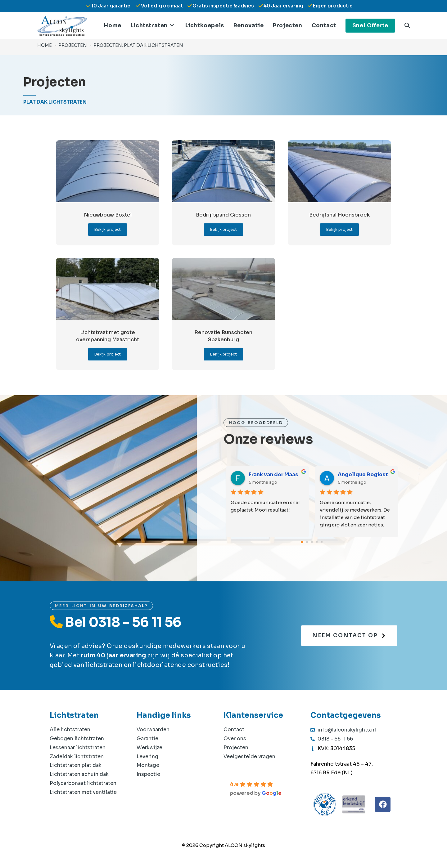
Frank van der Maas (273, 474)
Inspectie (148, 774)
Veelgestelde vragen (249, 756)
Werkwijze (149, 747)
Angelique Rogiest (363, 474)
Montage (148, 765)
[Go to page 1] (307, 542)
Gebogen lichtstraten (77, 738)
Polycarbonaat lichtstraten (83, 783)
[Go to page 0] (302, 542)
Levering (147, 756)
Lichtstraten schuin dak (79, 774)
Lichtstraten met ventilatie (83, 792)
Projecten (236, 747)
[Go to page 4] (322, 542)
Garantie (147, 738)
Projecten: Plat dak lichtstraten (138, 45)
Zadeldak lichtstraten (77, 756)
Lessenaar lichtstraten (78, 747)
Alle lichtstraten (70, 729)
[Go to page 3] (317, 542)
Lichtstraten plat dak (76, 765)
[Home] (45, 45)
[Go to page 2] (312, 542)
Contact (234, 729)
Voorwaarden (153, 729)
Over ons (235, 738)
